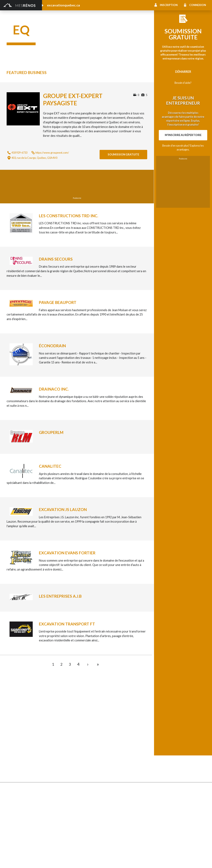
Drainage (13, 735)
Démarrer (183, 72)
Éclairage (13, 804)
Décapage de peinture (21, 746)
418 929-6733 (19, 153)
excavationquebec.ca (63, 5)
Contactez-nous (196, 860)
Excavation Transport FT (67, 624)
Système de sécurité (119, 756)
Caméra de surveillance (121, 768)
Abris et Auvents (18, 718)
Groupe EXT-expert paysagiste (73, 99)
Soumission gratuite (123, 154)
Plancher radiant (167, 745)
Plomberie (63, 837)
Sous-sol (162, 729)
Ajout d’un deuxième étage (74, 792)
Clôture (12, 723)
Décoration (163, 723)
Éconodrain (52, 346)
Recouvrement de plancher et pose (129, 745)
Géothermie (114, 735)
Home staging (115, 723)
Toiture (61, 752)
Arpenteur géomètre (70, 798)
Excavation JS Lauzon (63, 509)
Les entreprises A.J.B (60, 596)
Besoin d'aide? (183, 83)
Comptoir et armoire (120, 718)
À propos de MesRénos (174, 860)
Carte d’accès (165, 762)
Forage (11, 729)
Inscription (169, 5)
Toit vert (12, 758)
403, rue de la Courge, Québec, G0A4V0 (34, 158)
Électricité (63, 804)
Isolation (13, 815)
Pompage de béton (19, 842)
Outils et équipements (71, 815)
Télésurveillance (117, 762)
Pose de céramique (168, 718)
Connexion (198, 5)
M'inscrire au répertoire (183, 135)
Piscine (11, 837)
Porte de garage (67, 746)
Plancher (112, 751)
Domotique (114, 729)
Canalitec (50, 466)
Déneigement (65, 723)
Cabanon (62, 718)
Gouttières (64, 735)
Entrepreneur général (21, 809)
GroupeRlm (51, 432)
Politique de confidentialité (118, 860)
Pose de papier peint (70, 821)
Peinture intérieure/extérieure (27, 821)
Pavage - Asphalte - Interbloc (76, 741)
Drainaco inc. (54, 389)
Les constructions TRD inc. (69, 216)
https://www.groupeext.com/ (52, 153)
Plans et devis (16, 792)
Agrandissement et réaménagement (30, 798)
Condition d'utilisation (89, 860)
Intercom (162, 751)
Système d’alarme (167, 756)
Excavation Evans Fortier (67, 553)
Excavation (63, 729)
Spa (9, 826)
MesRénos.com (42, 860)
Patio (10, 741)
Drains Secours (56, 259)
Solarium (12, 752)
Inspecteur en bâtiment (72, 809)
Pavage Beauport (58, 302)
